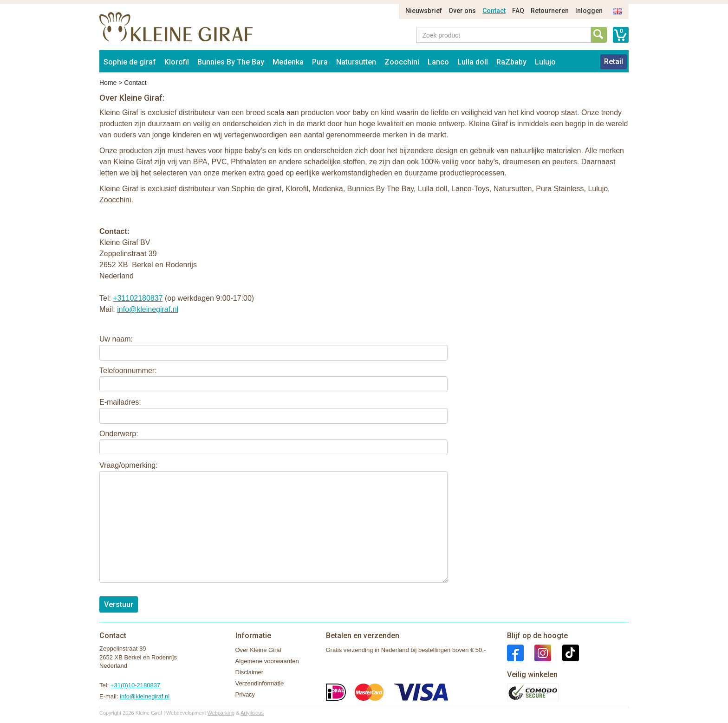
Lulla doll (473, 62)
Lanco (438, 62)
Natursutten (356, 62)
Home (108, 83)
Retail (614, 61)
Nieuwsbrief (424, 11)
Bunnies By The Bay (231, 62)
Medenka (288, 62)
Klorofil (177, 62)
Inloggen (589, 11)
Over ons (462, 11)
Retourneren (550, 11)
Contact (494, 11)
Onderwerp (118, 434)
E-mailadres (119, 402)
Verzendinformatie (260, 683)
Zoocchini (402, 62)
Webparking (221, 713)
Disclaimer (250, 672)
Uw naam (115, 339)
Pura (320, 62)
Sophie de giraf (130, 62)
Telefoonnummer (127, 371)
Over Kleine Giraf (259, 650)
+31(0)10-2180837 (135, 685)
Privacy (245, 694)
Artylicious (252, 713)
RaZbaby (511, 62)
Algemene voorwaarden (267, 661)
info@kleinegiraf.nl (148, 309)
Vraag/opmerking (127, 465)
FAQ (518, 11)
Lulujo (545, 62)
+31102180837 (138, 298)
